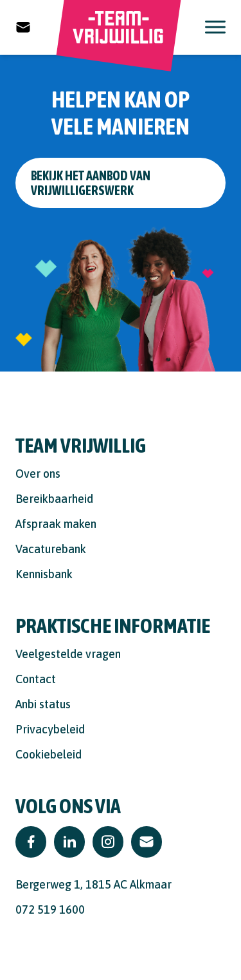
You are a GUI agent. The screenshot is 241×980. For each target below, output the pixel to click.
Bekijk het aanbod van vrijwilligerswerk (91, 183)
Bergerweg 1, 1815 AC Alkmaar (94, 884)
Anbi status (43, 704)
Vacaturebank (51, 549)
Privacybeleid (50, 729)
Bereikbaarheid (54, 499)
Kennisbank (44, 574)
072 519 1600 (50, 909)
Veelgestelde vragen (68, 654)
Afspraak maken (56, 524)
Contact (36, 679)
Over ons (38, 474)
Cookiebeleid (49, 754)
